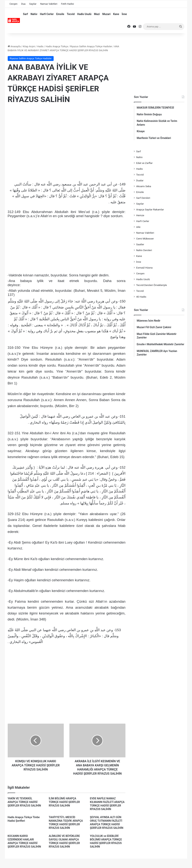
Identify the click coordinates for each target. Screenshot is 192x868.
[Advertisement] (67, 138)
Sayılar (33, 4)
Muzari (106, 14)
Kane (116, 14)
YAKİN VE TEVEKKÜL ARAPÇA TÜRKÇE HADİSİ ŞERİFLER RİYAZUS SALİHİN (24, 802)
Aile (138, 227)
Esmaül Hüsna (144, 268)
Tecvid (71, 14)
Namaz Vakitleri (49, 4)
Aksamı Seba (144, 186)
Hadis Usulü (84, 14)
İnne (124, 14)
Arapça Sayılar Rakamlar (150, 209)
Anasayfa (14, 46)
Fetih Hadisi (67, 4)
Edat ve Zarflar (144, 163)
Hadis (40, 46)
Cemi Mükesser (145, 239)
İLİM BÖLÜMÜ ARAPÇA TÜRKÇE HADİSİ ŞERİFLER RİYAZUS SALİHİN (64, 802)
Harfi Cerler (47, 14)
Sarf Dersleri (143, 198)
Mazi (97, 14)
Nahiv (34, 14)
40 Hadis (141, 297)
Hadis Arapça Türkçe (57, 46)
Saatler (140, 244)
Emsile (60, 14)
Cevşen (13, 4)
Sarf (25, 14)
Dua (23, 4)
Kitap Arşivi (29, 46)
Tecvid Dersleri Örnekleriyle (151, 285)
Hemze (140, 215)
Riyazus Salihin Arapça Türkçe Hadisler (91, 46)
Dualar (140, 180)
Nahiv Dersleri (144, 250)
